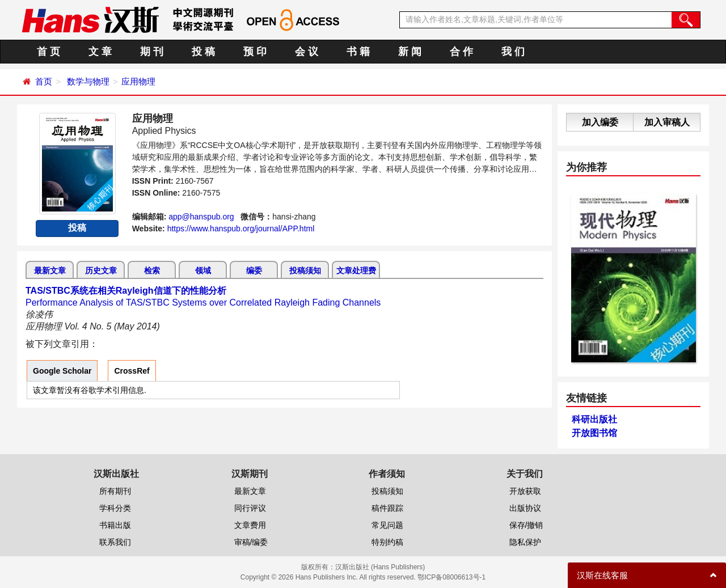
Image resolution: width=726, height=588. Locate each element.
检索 (152, 270)
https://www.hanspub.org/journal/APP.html (241, 229)
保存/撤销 (526, 525)
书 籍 (358, 52)
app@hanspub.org (201, 217)
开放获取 (525, 491)
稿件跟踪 (387, 508)
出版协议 (525, 508)
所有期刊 (115, 491)
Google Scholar (62, 371)
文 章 (100, 52)
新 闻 (410, 52)
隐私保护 (525, 542)
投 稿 (203, 52)
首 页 (48, 52)
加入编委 (600, 122)
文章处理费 (356, 270)
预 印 (255, 52)
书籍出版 (115, 525)
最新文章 (50, 270)
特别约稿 (387, 542)
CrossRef (132, 371)
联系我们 (115, 542)
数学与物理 (88, 81)
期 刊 (152, 52)
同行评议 (250, 508)
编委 (254, 270)
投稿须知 (305, 270)
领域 (203, 270)
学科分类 (115, 508)
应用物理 (138, 81)
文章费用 (250, 525)
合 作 (461, 52)
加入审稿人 (667, 122)
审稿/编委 (251, 542)
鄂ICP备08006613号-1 (451, 577)
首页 (44, 81)
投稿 (77, 228)
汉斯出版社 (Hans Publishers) (380, 567)
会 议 (307, 52)
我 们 (513, 52)
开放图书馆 (594, 433)
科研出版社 (594, 419)
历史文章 (101, 270)
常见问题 (387, 525)
